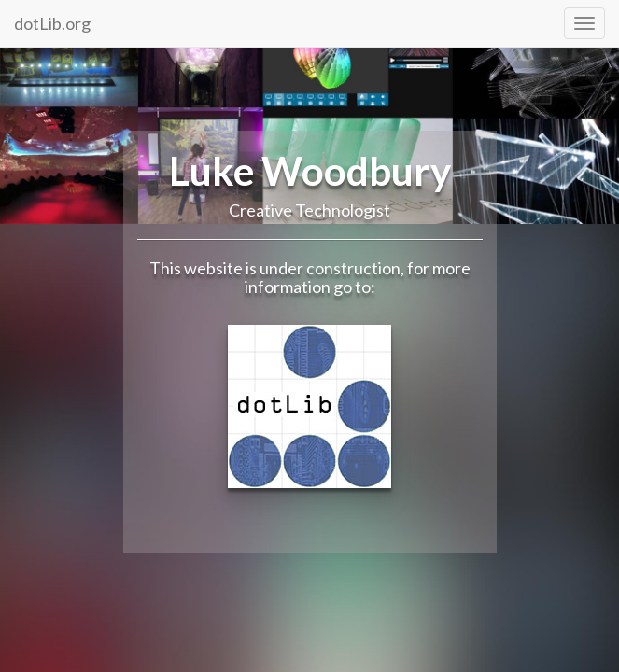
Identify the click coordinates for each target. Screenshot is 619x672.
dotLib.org (52, 23)
